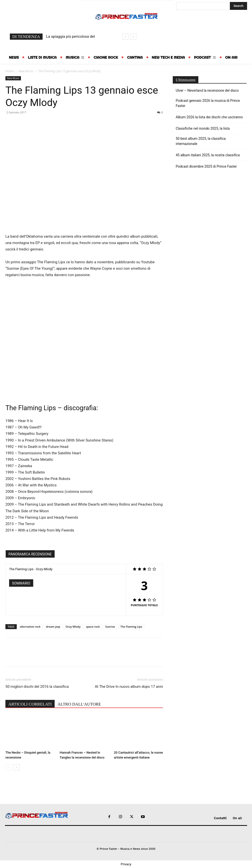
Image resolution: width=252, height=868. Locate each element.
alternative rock (30, 627)
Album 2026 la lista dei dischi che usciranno (209, 117)
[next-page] (16, 767)
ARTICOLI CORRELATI (30, 704)
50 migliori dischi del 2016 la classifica (37, 687)
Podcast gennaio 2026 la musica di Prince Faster (208, 103)
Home (10, 71)
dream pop (53, 627)
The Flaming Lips (131, 627)
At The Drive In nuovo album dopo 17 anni (129, 687)
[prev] (125, 37)
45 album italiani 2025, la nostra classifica (208, 155)
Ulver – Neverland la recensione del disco (207, 90)
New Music (26, 71)
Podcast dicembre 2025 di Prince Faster (206, 166)
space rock (93, 627)
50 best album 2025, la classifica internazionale (201, 141)
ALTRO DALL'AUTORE (79, 704)
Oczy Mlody (73, 627)
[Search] (238, 6)
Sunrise (110, 627)
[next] (133, 37)
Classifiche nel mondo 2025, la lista (203, 128)
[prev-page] (8, 767)
